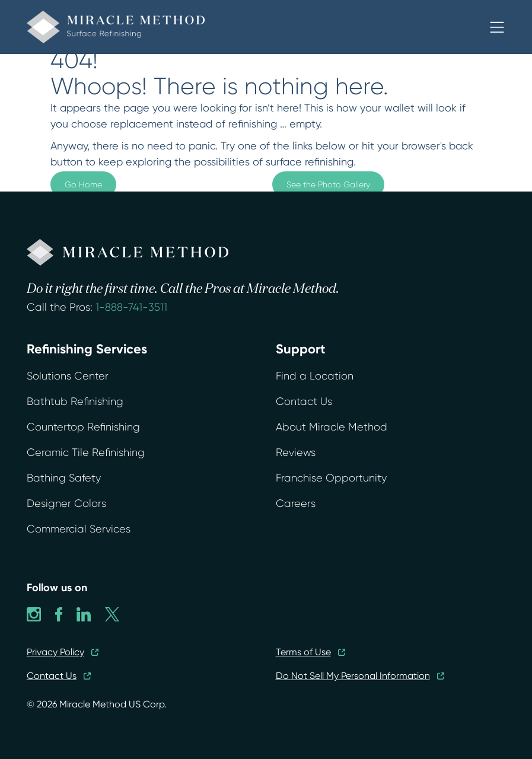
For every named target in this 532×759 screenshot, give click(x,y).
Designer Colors (66, 503)
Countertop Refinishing (83, 427)
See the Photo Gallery (328, 184)
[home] (116, 27)
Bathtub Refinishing (75, 401)
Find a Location (315, 376)
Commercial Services (79, 529)
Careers (296, 503)
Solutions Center (68, 376)
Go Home (83, 184)
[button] (497, 27)
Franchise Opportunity (331, 478)
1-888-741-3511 (131, 307)
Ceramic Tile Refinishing (86, 452)
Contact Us (304, 401)
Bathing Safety (64, 478)
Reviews (296, 452)
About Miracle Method (332, 427)
